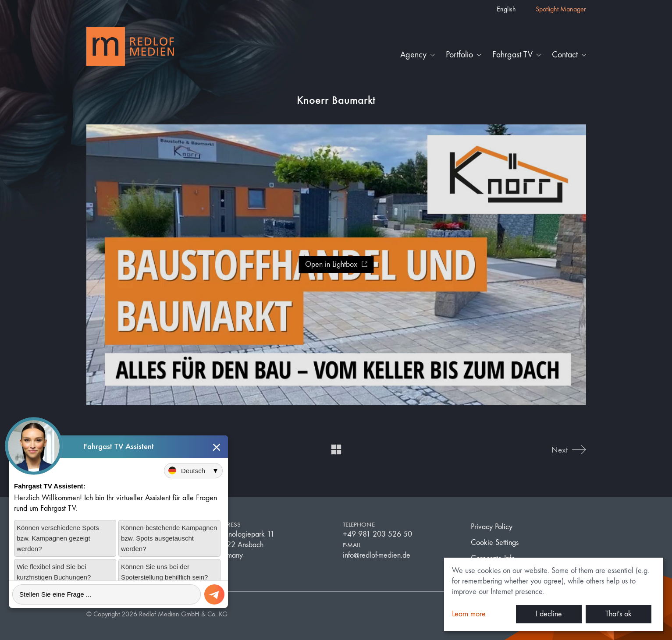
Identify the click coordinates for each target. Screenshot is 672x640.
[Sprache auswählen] (193, 471)
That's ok (619, 614)
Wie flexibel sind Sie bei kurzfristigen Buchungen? (54, 572)
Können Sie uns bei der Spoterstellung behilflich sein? (164, 572)
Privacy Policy (492, 527)
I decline (549, 614)
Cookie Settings (495, 543)
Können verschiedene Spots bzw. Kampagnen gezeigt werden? (58, 538)
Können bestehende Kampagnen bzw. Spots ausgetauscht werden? (169, 538)
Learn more (469, 614)
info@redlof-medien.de (377, 555)
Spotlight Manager (561, 9)
